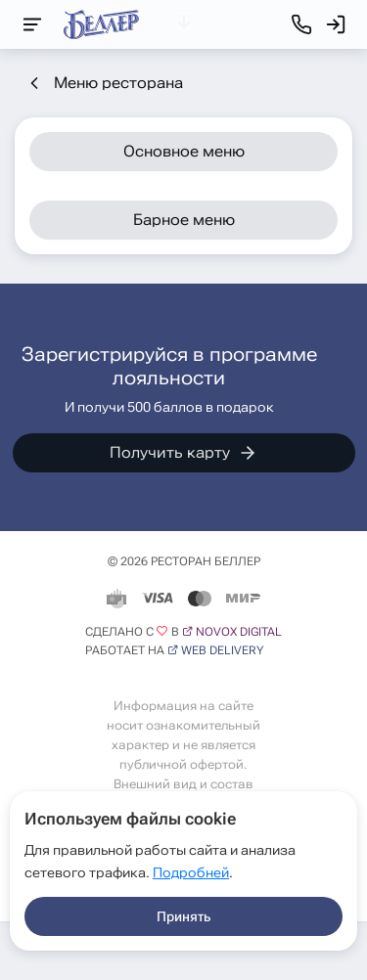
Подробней (191, 872)
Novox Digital (239, 632)
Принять (183, 916)
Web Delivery (222, 650)
